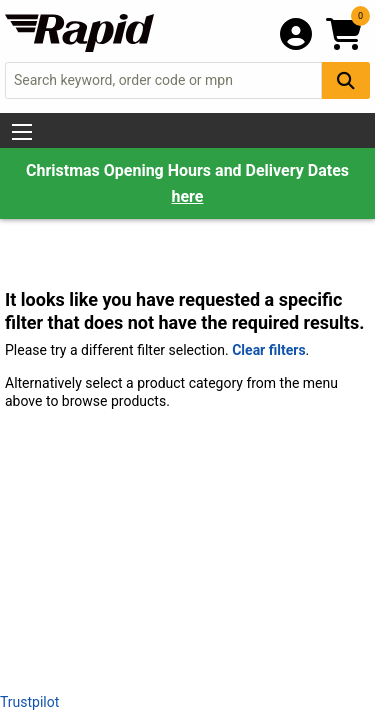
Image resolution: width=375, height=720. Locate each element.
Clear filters (268, 350)
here (188, 196)
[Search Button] (346, 80)
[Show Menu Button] (22, 132)
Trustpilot (29, 702)
